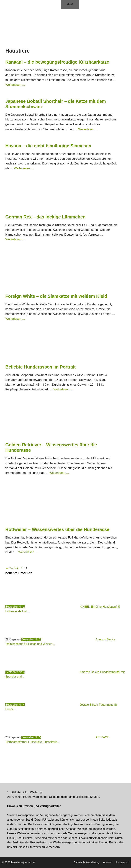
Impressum (123, 862)
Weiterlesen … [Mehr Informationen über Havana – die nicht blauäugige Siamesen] (24, 168)
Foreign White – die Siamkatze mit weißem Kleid (59, 296)
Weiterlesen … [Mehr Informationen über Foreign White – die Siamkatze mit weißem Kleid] (15, 319)
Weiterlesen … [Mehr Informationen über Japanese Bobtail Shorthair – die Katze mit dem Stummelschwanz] (88, 129)
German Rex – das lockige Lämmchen (45, 217)
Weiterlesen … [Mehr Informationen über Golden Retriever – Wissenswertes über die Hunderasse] (59, 473)
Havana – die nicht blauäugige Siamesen (48, 146)
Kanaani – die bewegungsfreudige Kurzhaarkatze (57, 62)
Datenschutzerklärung (86, 862)
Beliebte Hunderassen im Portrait (41, 367)
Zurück (12, 568)
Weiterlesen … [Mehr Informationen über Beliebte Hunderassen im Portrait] (63, 389)
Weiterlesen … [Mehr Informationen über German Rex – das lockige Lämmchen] (15, 239)
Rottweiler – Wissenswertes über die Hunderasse (57, 529)
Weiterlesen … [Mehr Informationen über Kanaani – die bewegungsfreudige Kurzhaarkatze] (15, 85)
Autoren (108, 862)
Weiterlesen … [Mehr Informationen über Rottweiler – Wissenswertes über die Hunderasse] (28, 552)
